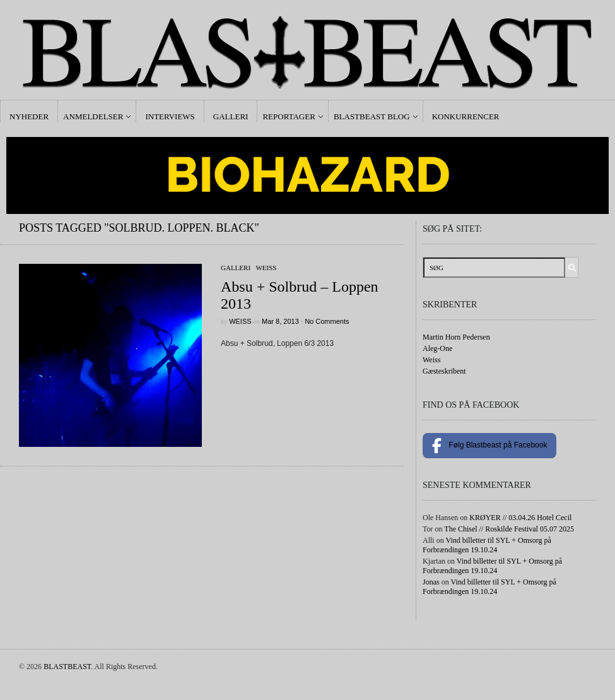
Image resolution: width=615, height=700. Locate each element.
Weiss (266, 268)
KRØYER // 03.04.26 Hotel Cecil (520, 518)
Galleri (231, 116)
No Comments (327, 321)
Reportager (289, 116)
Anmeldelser (93, 116)
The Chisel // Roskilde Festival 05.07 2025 (509, 529)
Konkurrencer (466, 116)
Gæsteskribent (444, 371)
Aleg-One (437, 348)
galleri (236, 268)
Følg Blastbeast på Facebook (489, 446)
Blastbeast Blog (372, 116)
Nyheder (29, 116)
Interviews (170, 116)
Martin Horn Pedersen (456, 337)
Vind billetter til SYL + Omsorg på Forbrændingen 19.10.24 (487, 545)
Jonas (431, 582)
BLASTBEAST (67, 667)
